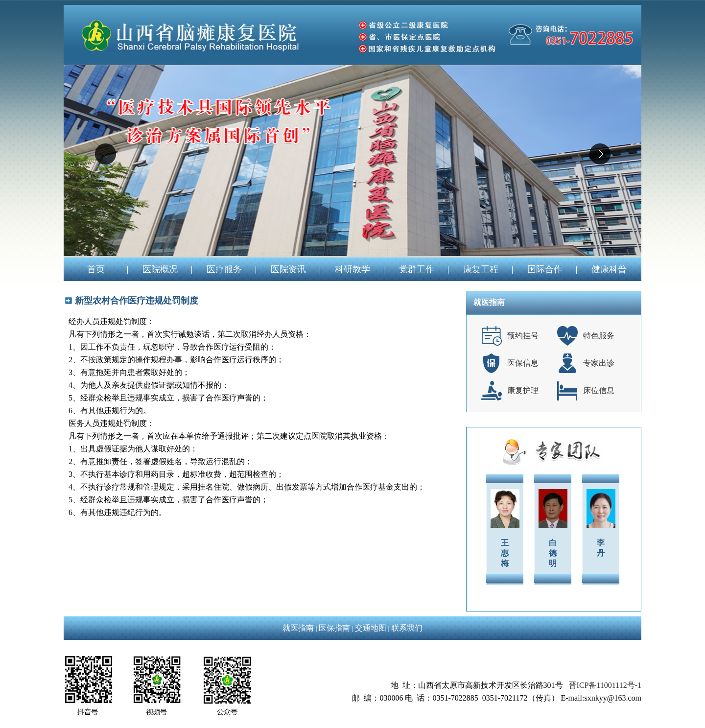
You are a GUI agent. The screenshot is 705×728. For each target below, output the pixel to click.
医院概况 (160, 269)
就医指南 (298, 628)
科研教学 (352, 269)
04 (352, 161)
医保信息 (523, 363)
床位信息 (599, 390)
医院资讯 (288, 269)
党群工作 (417, 269)
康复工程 (481, 269)
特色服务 (599, 336)
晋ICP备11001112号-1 (605, 685)
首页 (96, 269)
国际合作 (545, 269)
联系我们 (407, 628)
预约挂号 (523, 336)
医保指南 (334, 628)
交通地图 (371, 628)
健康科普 (609, 269)
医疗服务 (224, 269)
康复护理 (523, 390)
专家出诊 (599, 363)
